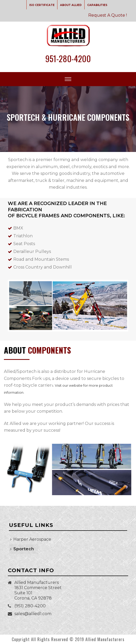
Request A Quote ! (108, 15)
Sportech (22, 549)
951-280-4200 (68, 58)
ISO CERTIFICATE (42, 5)
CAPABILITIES (97, 5)
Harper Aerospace (31, 539)
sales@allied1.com (33, 614)
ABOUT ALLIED (71, 5)
